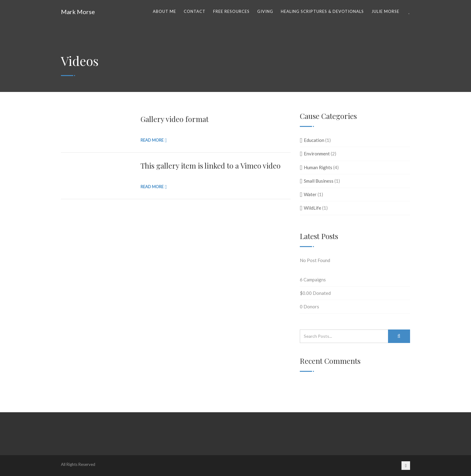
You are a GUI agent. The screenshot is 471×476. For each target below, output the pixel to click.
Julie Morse (385, 11)
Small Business (319, 181)
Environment (317, 154)
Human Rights (318, 167)
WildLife (313, 208)
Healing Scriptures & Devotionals (322, 11)
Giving (265, 11)
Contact (195, 11)
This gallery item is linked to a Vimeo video (211, 166)
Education (314, 140)
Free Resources (231, 11)
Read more (152, 140)
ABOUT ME (164, 11)
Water (310, 194)
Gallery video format (175, 119)
